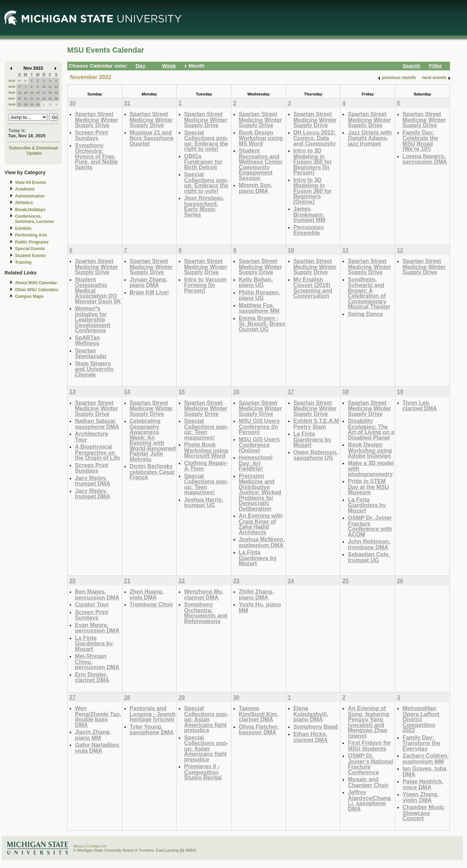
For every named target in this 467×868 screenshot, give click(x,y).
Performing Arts (31, 235)
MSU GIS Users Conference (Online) (259, 445)
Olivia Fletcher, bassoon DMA (259, 730)
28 (26, 104)
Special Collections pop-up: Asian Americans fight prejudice (206, 719)
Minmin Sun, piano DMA (255, 188)
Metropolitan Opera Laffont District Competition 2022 (421, 719)
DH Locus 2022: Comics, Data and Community (315, 138)
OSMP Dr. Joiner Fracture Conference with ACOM (370, 526)
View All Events (30, 183)
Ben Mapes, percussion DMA (97, 594)
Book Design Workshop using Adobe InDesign (370, 450)
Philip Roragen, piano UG (259, 295)
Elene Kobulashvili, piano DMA (311, 714)
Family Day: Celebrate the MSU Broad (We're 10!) (420, 141)
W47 (12, 98)
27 (19, 104)
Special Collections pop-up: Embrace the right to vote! (206, 141)
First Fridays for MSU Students (369, 746)
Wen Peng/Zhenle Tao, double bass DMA (98, 716)
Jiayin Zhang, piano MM (93, 735)
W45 (12, 87)
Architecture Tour (91, 437)
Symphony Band (316, 727)
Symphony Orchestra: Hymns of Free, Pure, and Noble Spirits (96, 156)
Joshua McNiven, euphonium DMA (262, 542)
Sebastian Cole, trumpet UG (369, 557)
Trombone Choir (151, 604)
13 (19, 92)
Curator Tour (92, 604)
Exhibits (23, 228)
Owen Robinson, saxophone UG (316, 455)
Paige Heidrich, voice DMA (423, 784)
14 (26, 92)
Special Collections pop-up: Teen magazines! (206, 429)
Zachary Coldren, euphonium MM (426, 758)
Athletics (24, 203)
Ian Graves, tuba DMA (424, 771)
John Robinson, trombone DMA (369, 544)
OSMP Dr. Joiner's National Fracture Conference (370, 764)
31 (26, 81)
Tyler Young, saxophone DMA (152, 730)
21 (26, 98)
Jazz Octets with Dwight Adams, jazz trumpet (370, 138)
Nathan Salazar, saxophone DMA (97, 424)
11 (50, 87)
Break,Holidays (30, 210)
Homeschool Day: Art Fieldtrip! (256, 463)
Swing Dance (365, 314)
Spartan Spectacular (91, 353)
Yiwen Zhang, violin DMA (421, 797)
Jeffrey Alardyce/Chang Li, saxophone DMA (369, 800)
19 (56, 92)
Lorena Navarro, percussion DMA (425, 159)
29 (32, 104)
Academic (25, 189)
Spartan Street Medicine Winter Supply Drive (97, 119)
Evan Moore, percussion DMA (97, 628)
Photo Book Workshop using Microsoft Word (206, 450)
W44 (12, 81)
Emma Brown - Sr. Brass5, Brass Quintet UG (262, 324)
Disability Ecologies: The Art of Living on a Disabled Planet (371, 429)
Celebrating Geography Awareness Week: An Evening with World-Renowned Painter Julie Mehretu (153, 440)
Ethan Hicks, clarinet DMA (311, 737)
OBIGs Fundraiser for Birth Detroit (203, 162)
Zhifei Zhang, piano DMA (256, 594)
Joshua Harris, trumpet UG (204, 502)
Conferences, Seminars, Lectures (35, 219)
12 (56, 87)
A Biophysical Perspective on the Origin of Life (97, 452)
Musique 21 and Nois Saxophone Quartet (152, 138)
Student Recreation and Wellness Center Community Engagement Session (261, 164)
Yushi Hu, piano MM (260, 607)
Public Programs (32, 242)
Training (23, 262)
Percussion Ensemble (309, 230)
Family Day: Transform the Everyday (421, 743)
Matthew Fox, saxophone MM (259, 308)
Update (34, 153)
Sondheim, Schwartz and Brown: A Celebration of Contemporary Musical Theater (369, 293)
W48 (12, 104)
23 (38, 98)
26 (56, 98)
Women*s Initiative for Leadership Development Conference (93, 319)
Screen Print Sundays (91, 135)
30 (19, 81)
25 (50, 98)
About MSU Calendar (36, 283)
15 (32, 92)
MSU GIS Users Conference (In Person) (259, 426)
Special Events (30, 249)
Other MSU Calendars (37, 290)
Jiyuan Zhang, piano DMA (149, 282)
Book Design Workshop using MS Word (261, 138)
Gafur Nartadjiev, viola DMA (97, 748)
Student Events (30, 256)
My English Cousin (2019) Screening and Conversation (313, 288)
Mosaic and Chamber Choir (368, 782)
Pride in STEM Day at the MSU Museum (368, 487)
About (78, 846)
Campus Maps (29, 296)
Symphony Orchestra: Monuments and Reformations (206, 613)
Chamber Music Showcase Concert (423, 813)
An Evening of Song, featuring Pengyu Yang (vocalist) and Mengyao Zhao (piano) (368, 722)
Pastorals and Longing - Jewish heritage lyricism (153, 714)
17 (44, 92)
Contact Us (97, 846)
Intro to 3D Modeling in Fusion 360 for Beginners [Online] (313, 191)
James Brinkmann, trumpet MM (309, 214)
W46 (12, 92)
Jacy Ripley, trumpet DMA (93, 481)
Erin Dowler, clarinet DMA (92, 677)
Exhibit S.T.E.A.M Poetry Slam (316, 424)
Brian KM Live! (149, 292)
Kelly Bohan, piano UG (256, 282)
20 (19, 98)
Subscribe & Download (33, 148)
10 (44, 87)
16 (38, 92)
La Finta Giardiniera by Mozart (258, 558)
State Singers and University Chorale (94, 369)
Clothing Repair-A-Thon (206, 466)
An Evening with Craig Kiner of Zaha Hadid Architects (261, 524)
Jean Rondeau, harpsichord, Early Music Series (204, 206)
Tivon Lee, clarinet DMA (420, 406)
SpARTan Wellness (87, 340)
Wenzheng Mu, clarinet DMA (204, 594)
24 (44, 98)
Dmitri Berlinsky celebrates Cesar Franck (152, 472)
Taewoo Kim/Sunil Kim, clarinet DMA (259, 714)
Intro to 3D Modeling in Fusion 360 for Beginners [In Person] (313, 161)
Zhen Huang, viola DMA (147, 594)
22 (32, 98)
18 (50, 92)
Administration (30, 196)
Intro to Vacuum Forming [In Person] (205, 285)
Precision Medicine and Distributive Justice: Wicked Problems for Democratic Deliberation (260, 492)
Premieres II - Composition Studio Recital (203, 772)
